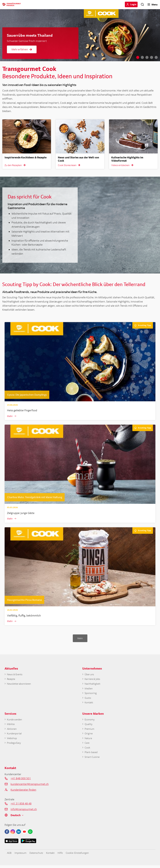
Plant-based (92, 755)
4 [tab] (152, 57)
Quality (89, 726)
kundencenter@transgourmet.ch (30, 787)
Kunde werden (15, 721)
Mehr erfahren (22, 49)
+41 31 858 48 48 (21, 806)
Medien (89, 689)
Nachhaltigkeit (93, 685)
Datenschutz (38, 855)
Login (133, 4)
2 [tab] (142, 57)
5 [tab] (156, 57)
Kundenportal (15, 735)
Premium (90, 731)
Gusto (88, 699)
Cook (88, 750)
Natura (89, 740)
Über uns (90, 675)
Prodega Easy (15, 745)
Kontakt (89, 704)
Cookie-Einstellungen (82, 855)
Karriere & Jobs (93, 680)
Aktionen (12, 731)
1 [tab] (138, 57)
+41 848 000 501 (21, 781)
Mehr (10, 416)
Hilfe (63, 855)
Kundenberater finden (23, 792)
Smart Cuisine (93, 759)
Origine (89, 735)
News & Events (15, 675)
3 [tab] (147, 57)
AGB (9, 855)
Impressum (21, 855)
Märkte (11, 726)
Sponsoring (91, 694)
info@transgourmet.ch (24, 812)
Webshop (12, 740)
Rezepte (11, 680)
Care (87, 745)
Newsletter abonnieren (20, 685)
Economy (90, 721)
